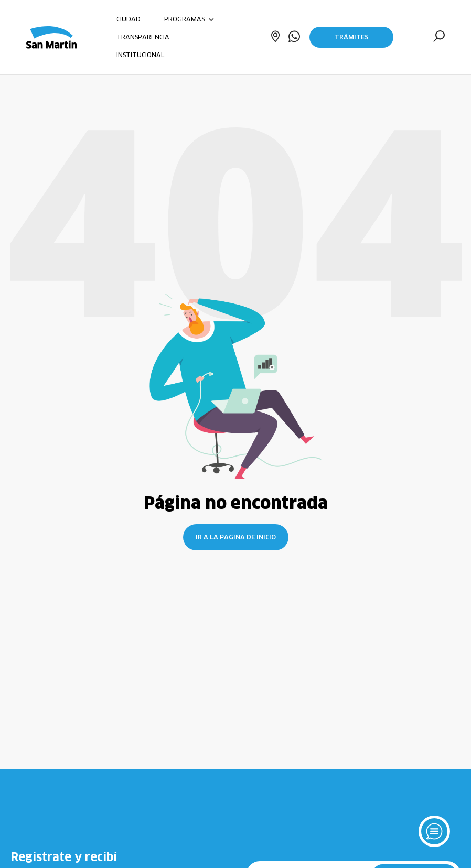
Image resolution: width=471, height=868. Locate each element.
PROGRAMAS (189, 19)
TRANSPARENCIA (143, 37)
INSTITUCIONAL (140, 55)
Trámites (352, 37)
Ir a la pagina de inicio (236, 537)
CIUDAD (129, 19)
